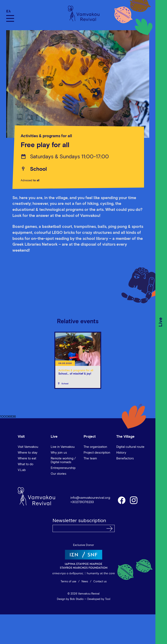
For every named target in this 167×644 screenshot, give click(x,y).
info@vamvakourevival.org (90, 498)
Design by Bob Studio (70, 599)
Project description (97, 453)
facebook (121, 500)
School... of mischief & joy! (75, 374)
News (85, 582)
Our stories (58, 474)
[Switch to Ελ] (10, 11)
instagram (134, 500)
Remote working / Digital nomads (63, 460)
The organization (95, 447)
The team (90, 458)
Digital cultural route (130, 447)
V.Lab (22, 470)
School (38, 169)
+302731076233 (82, 502)
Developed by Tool (99, 599)
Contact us (100, 582)
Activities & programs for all (46, 136)
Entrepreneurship (63, 468)
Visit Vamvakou (28, 447)
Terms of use (68, 582)
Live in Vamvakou (63, 447)
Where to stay (28, 453)
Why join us (59, 453)
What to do (26, 464)
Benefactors (125, 458)
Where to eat (27, 458)
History (121, 453)
